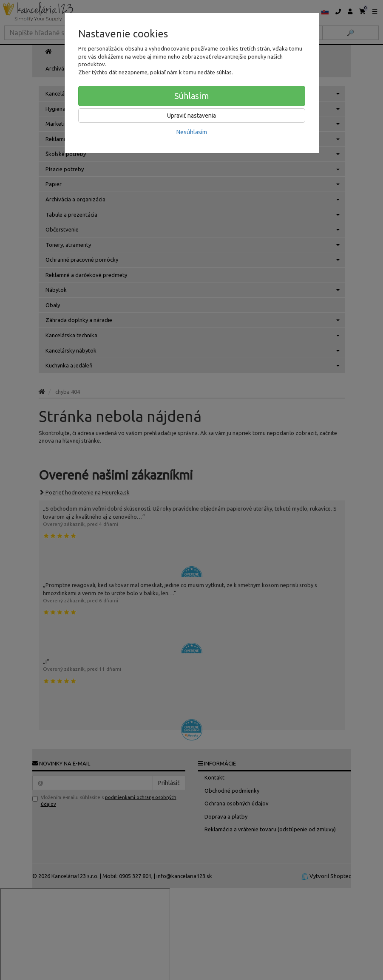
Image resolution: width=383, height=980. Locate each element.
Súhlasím (192, 96)
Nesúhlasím (192, 132)
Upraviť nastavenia (191, 116)
